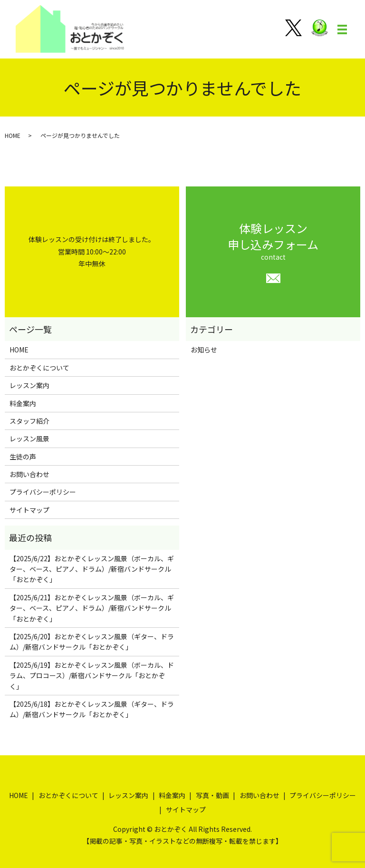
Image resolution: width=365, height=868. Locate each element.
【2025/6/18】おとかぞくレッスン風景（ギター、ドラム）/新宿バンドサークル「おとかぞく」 (92, 709)
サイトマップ (29, 510)
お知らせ (204, 350)
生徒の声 (23, 457)
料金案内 (23, 403)
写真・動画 (212, 795)
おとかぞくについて (39, 368)
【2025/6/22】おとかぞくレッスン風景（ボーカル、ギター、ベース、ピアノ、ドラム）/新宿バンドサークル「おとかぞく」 (92, 569)
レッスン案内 (29, 385)
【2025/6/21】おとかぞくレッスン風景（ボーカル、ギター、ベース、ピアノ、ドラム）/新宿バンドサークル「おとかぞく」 (92, 608)
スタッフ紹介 (29, 421)
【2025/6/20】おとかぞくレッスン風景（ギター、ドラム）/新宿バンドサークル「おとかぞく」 (92, 642)
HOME (13, 135)
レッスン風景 (29, 439)
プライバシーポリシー (43, 492)
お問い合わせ (29, 474)
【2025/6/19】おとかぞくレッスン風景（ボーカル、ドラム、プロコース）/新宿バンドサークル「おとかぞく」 (92, 676)
